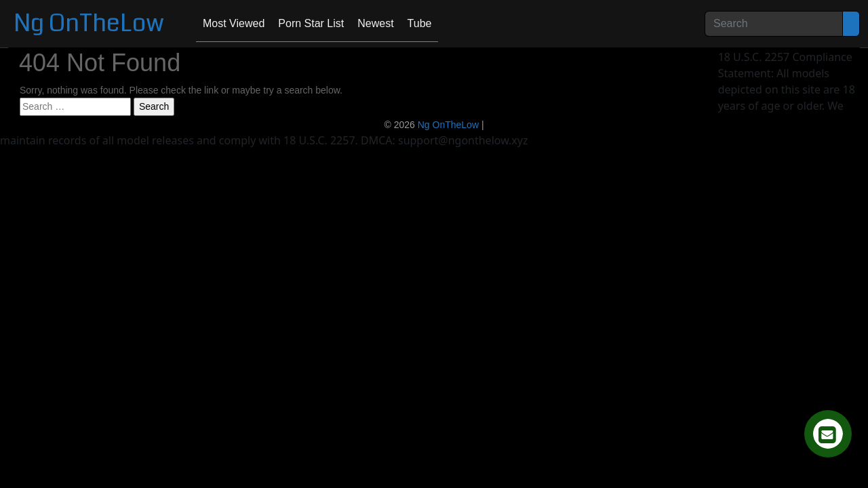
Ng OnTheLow (89, 23)
